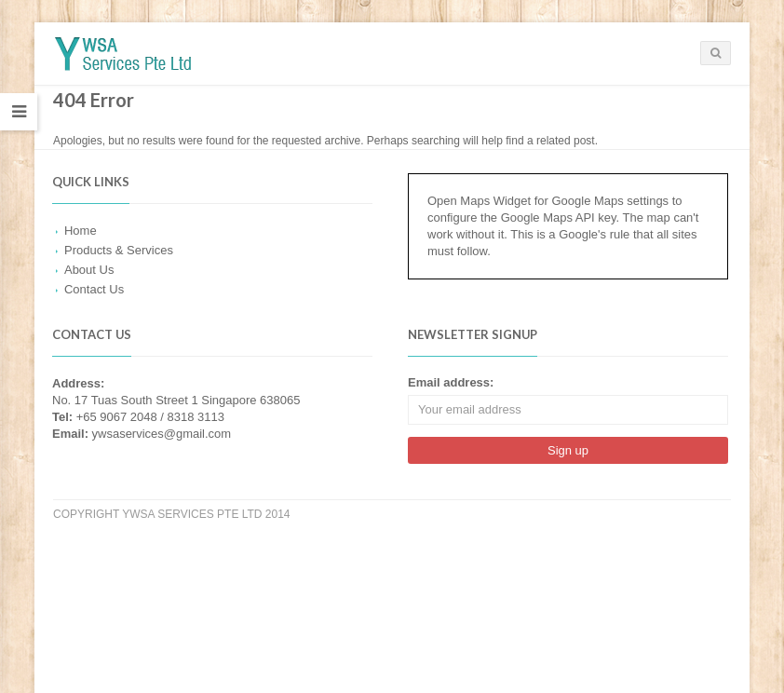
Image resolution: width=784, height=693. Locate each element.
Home (81, 231)
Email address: (451, 382)
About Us (89, 270)
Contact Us (94, 289)
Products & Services (119, 250)
